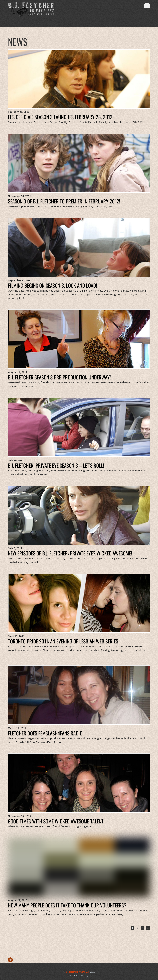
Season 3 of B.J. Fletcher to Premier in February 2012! (64, 201)
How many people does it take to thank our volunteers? (67, 905)
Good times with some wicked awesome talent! (56, 821)
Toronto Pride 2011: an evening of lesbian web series (63, 641)
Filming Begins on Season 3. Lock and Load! (52, 285)
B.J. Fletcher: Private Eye (77, 972)
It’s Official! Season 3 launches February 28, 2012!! (61, 117)
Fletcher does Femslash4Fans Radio (45, 733)
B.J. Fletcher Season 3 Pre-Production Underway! (59, 377)
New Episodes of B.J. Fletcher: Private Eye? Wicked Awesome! (70, 553)
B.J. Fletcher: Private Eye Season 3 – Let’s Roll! (56, 465)
